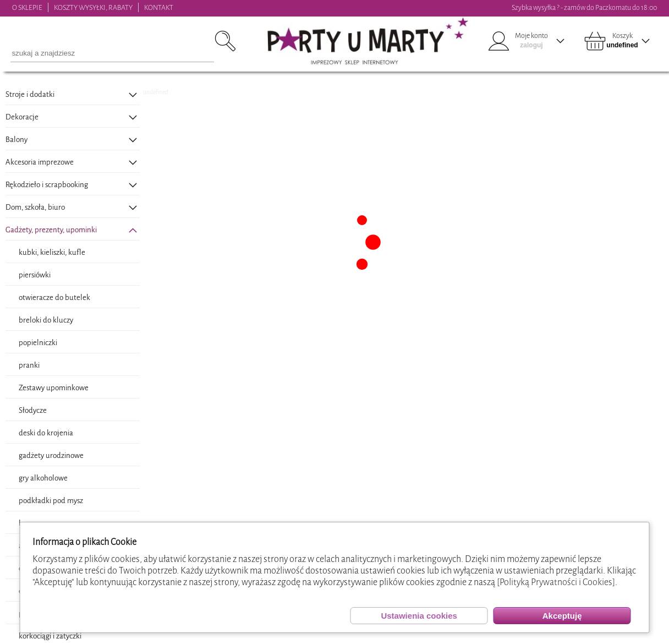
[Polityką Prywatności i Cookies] (556, 582)
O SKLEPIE (27, 7)
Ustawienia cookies (419, 616)
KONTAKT (159, 7)
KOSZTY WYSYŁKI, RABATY (93, 7)
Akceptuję (562, 616)
